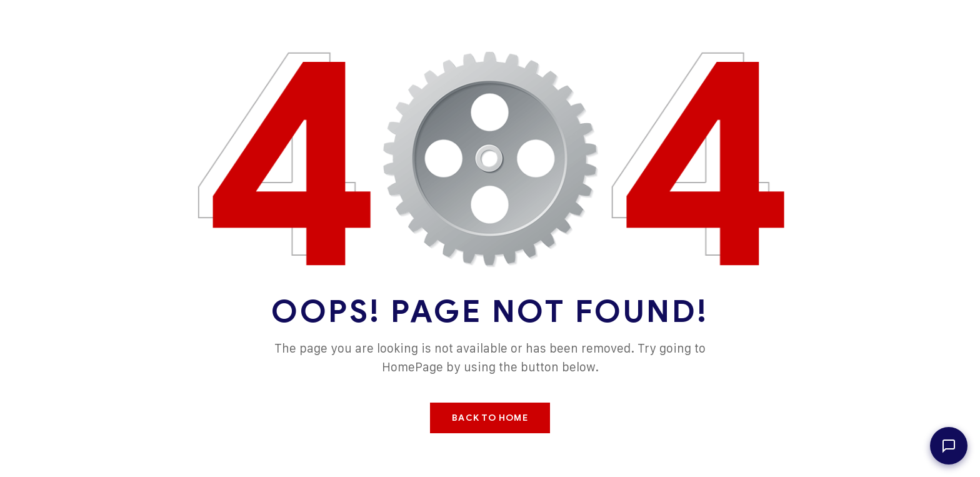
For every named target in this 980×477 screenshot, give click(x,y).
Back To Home (490, 418)
